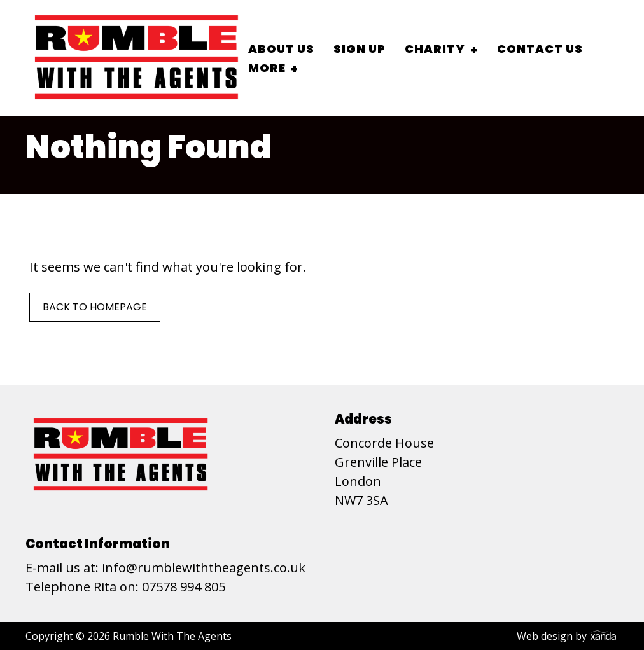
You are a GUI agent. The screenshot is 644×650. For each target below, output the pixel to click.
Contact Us (540, 49)
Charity (435, 49)
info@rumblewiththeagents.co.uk (204, 568)
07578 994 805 (184, 587)
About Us (281, 49)
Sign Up (360, 49)
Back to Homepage (95, 307)
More (267, 68)
